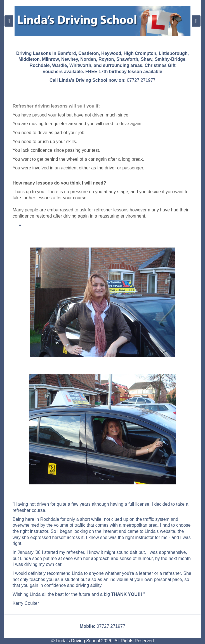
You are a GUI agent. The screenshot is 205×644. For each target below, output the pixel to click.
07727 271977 (141, 80)
